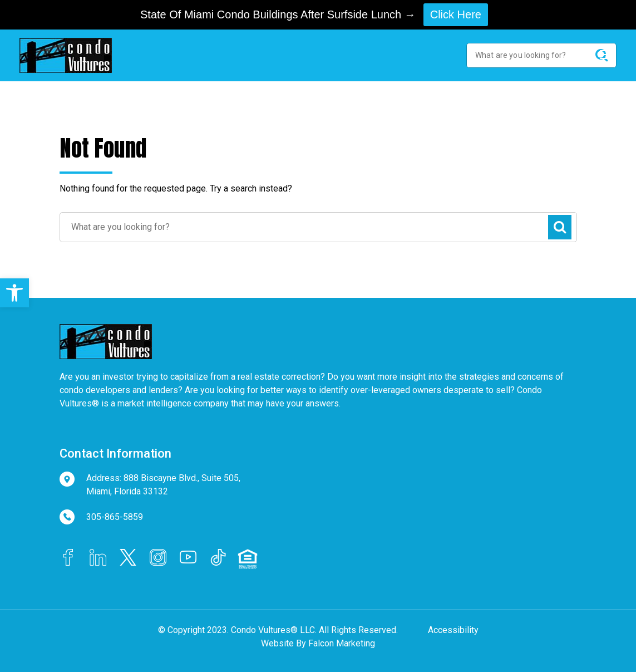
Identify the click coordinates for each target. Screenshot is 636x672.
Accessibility (453, 630)
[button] (14, 293)
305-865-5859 (115, 517)
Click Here (456, 14)
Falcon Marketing (342, 643)
